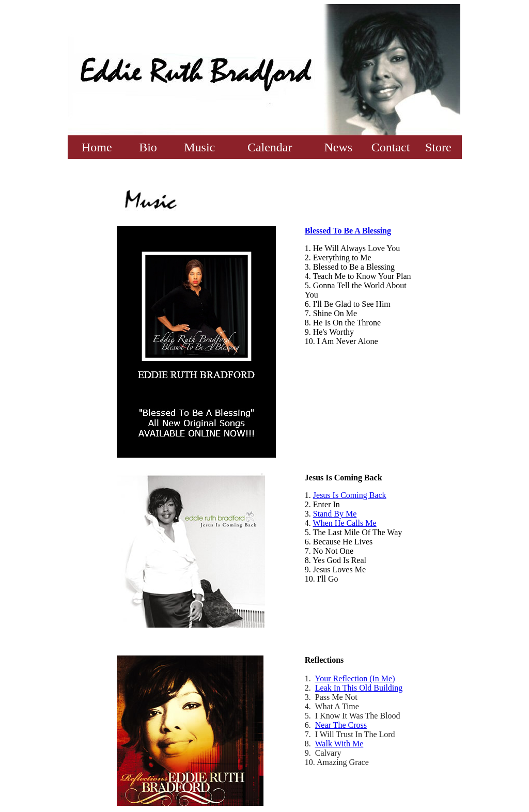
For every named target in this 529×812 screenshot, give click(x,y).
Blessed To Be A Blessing (348, 231)
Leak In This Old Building (359, 688)
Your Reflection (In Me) (355, 678)
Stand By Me (335, 514)
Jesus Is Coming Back (350, 495)
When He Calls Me (345, 523)
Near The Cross (341, 725)
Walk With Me (339, 744)
